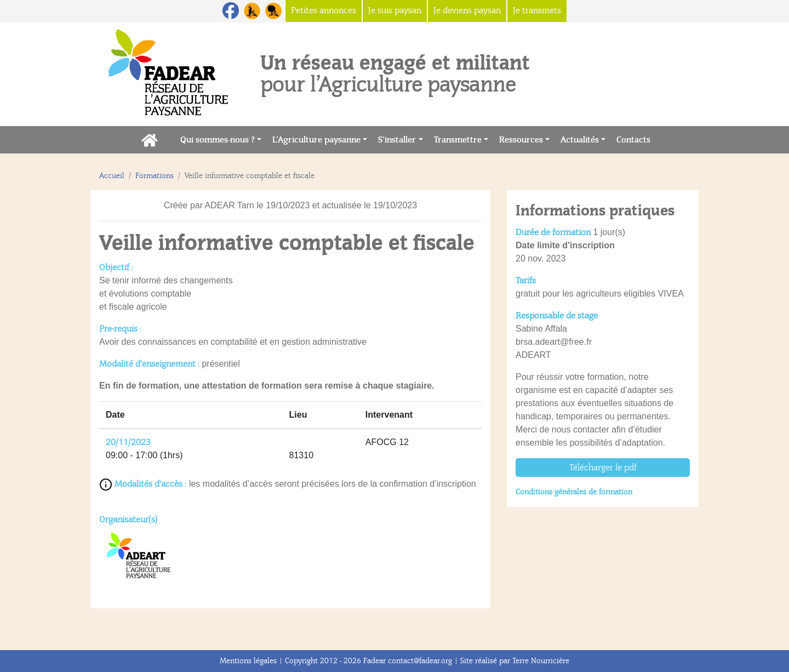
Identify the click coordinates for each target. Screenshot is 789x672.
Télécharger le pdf (603, 468)
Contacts (636, 139)
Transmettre (458, 140)
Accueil (112, 176)
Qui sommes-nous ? (218, 140)
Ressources (521, 140)
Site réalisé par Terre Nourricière (515, 661)
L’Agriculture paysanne (316, 140)
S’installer (397, 140)
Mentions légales (248, 661)
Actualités (580, 140)
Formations (155, 176)
